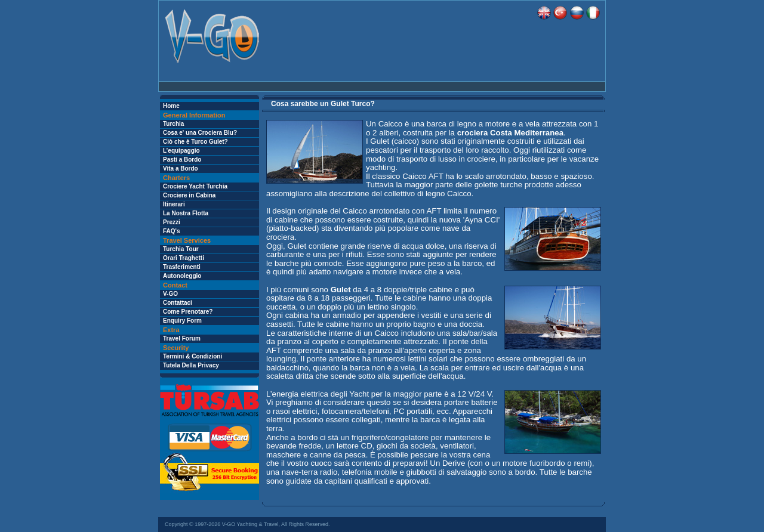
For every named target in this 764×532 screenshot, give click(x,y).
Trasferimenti (182, 267)
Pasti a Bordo (182, 160)
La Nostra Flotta (186, 213)
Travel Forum (182, 338)
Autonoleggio (182, 276)
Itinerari (174, 204)
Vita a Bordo (181, 168)
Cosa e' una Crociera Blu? (200, 133)
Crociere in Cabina (189, 195)
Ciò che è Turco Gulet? (195, 142)
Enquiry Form (182, 321)
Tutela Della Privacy (191, 365)
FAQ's (172, 231)
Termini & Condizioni (192, 356)
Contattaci (178, 303)
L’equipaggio (181, 151)
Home (171, 106)
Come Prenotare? (188, 312)
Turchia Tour (181, 249)
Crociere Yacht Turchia (195, 186)
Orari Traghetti (184, 258)
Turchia (173, 124)
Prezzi (172, 222)
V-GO (170, 294)
